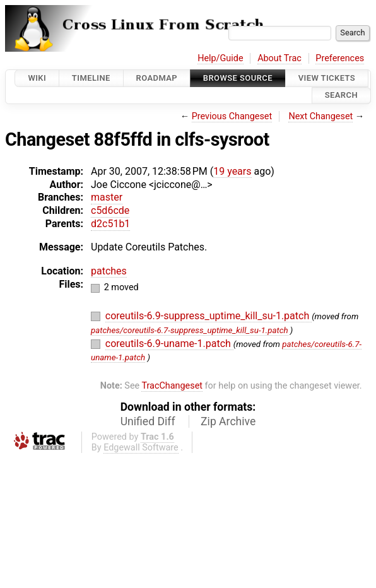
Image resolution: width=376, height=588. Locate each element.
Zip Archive (228, 421)
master (107, 197)
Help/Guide (220, 58)
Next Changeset (320, 116)
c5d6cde (110, 210)
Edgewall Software (141, 448)
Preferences (340, 58)
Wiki (37, 78)
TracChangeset (172, 386)
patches (109, 271)
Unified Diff (148, 421)
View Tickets (327, 78)
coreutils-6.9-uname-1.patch (169, 344)
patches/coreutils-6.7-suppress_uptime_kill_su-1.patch (190, 330)
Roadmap (157, 78)
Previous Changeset (232, 116)
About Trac (279, 58)
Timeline (91, 78)
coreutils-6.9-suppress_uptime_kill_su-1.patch (209, 316)
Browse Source (238, 78)
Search (341, 96)
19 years (232, 171)
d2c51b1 (110, 224)
